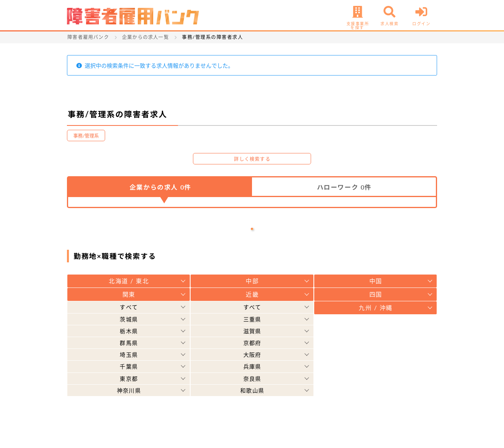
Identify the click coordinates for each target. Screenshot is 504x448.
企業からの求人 (160, 187)
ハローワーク (344, 187)
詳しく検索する (252, 159)
